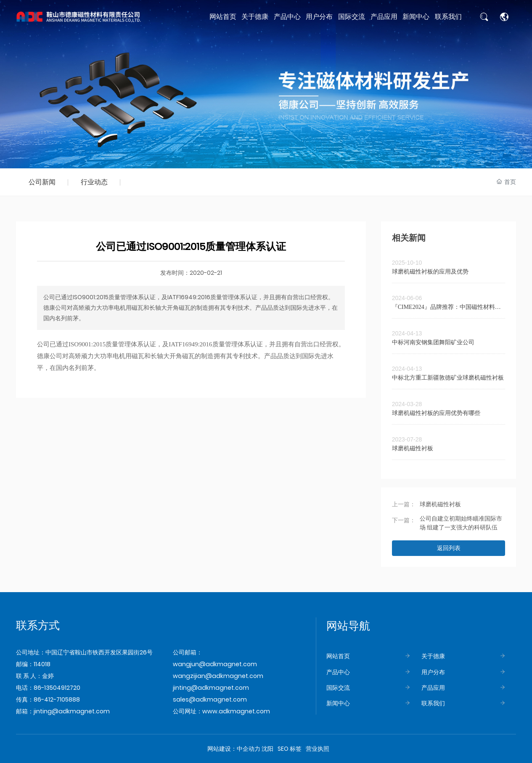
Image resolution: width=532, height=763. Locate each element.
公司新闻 (42, 182)
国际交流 (338, 688)
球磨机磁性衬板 (413, 448)
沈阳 (267, 749)
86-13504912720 (57, 688)
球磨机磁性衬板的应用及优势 (430, 272)
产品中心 (338, 672)
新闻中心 (338, 703)
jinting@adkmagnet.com (72, 711)
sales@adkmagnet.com (210, 699)
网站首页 (338, 656)
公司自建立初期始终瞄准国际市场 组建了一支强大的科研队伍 (461, 523)
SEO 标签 (290, 749)
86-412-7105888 (57, 699)
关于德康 (433, 656)
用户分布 (433, 672)
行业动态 (94, 182)
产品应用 (433, 688)
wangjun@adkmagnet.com (215, 664)
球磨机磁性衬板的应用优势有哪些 (436, 413)
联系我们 (433, 703)
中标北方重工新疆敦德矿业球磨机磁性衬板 (448, 378)
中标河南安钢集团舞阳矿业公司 (433, 342)
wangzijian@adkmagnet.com (218, 676)
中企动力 (249, 749)
